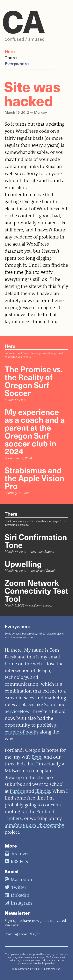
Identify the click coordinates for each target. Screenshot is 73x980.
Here (10, 51)
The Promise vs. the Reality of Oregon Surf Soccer (34, 381)
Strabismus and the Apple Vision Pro (34, 478)
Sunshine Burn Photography (34, 825)
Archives (17, 854)
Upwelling (23, 564)
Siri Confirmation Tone (36, 541)
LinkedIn (17, 895)
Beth (37, 757)
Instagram (18, 903)
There (11, 57)
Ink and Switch (45, 571)
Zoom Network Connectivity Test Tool (36, 590)
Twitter (15, 887)
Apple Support (45, 552)
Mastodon (18, 879)
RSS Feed (17, 861)
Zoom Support (44, 605)
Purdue (17, 791)
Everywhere (17, 63)
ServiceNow (17, 711)
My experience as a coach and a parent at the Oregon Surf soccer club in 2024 (35, 431)
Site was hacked (32, 93)
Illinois (43, 791)
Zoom (50, 704)
